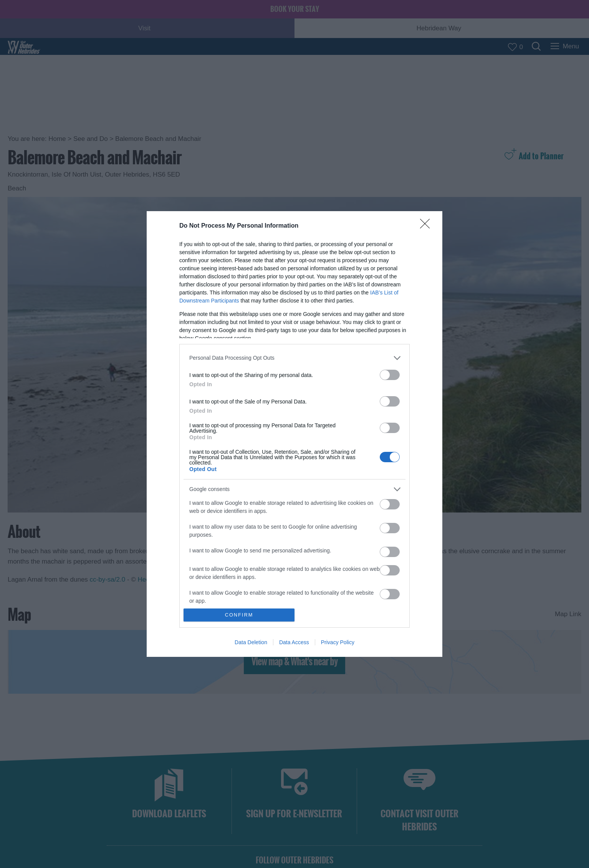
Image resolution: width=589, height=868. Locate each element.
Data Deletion (251, 642)
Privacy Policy (338, 642)
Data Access (294, 642)
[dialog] (294, 434)
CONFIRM (239, 615)
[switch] (390, 375)
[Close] (427, 226)
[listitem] (294, 358)
